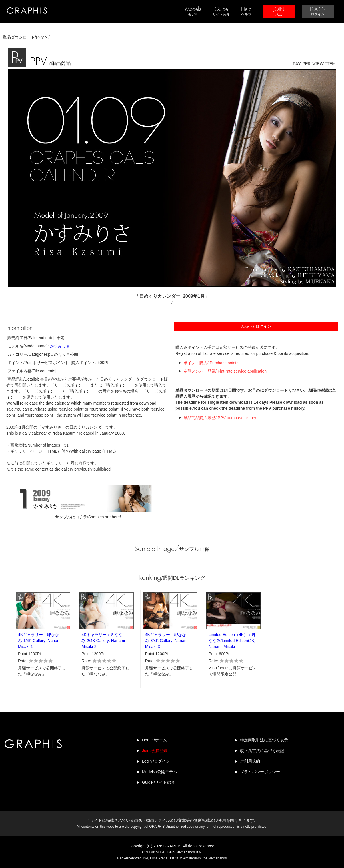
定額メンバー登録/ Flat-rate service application (225, 371)
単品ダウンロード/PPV (23, 37)
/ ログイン (256, 326)
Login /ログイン (156, 761)
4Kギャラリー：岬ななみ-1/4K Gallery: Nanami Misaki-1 (40, 641)
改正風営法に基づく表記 (262, 751)
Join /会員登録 (155, 751)
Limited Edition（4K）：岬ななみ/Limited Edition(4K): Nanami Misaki (233, 641)
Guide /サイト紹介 (158, 782)
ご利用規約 (250, 761)
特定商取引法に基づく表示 (264, 740)
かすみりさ (60, 346)
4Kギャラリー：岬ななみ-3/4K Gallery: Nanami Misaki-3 (167, 641)
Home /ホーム (154, 740)
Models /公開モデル (160, 772)
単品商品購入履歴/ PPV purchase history (220, 418)
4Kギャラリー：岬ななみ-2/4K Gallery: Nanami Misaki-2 (103, 641)
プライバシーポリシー (260, 772)
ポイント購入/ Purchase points (211, 363)
